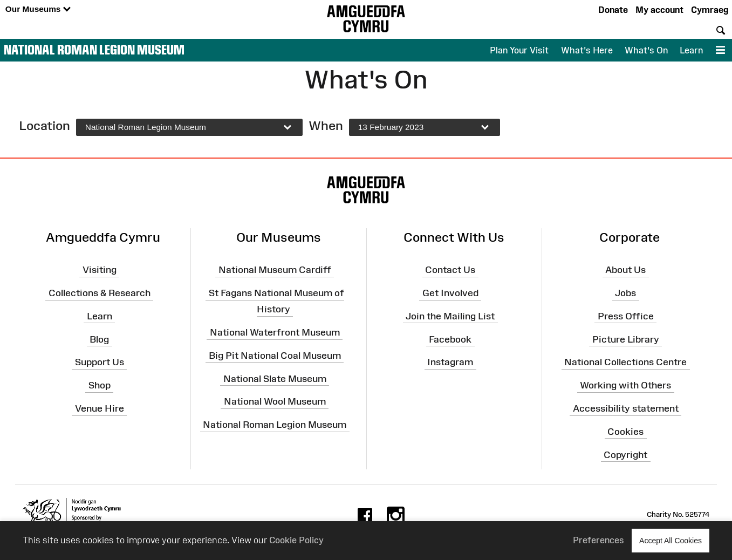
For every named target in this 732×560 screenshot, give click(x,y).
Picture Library (626, 339)
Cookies (625, 432)
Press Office (626, 316)
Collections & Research (100, 293)
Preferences (598, 540)
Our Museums (38, 9)
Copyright (625, 455)
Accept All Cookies (671, 540)
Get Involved (450, 293)
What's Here (587, 50)
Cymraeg (710, 10)
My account (659, 10)
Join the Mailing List (450, 316)
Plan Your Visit (519, 50)
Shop (100, 385)
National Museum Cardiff (275, 270)
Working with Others (625, 385)
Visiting (100, 270)
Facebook (450, 339)
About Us (625, 270)
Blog (99, 339)
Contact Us (450, 270)
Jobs (625, 293)
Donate (613, 10)
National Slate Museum (275, 378)
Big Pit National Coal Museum (275, 356)
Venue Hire (100, 408)
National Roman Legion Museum (94, 50)
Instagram (450, 362)
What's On (646, 50)
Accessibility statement (626, 408)
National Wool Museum (275, 401)
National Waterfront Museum (275, 332)
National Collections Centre (625, 362)
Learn (691, 50)
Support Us (100, 362)
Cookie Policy (296, 540)
